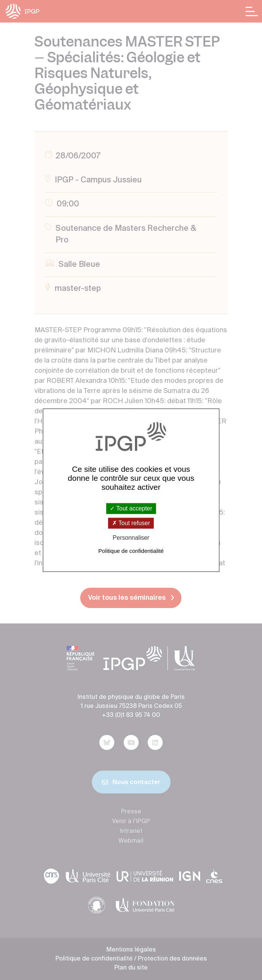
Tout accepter (131, 508)
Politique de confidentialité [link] (131, 551)
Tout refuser (131, 523)
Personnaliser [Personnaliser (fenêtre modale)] (131, 538)
